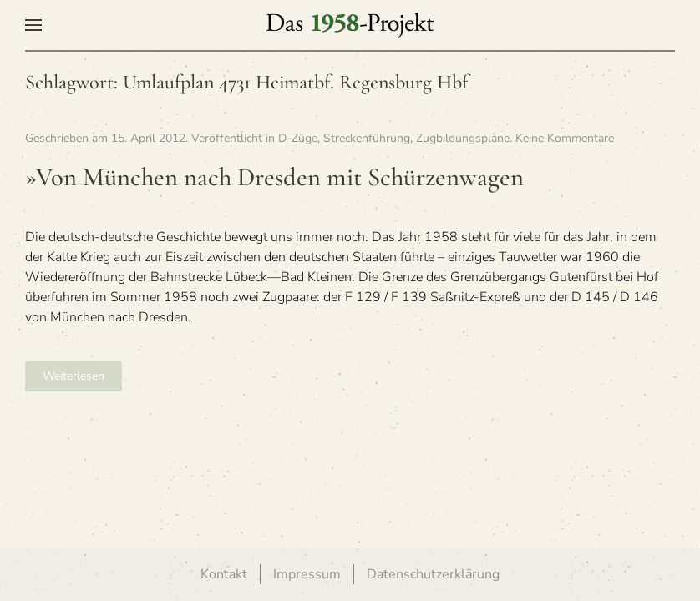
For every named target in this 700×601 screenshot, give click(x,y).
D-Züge (298, 138)
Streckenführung (367, 138)
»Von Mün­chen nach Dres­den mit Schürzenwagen (274, 177)
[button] (33, 25)
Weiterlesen (74, 376)
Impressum (307, 574)
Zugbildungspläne (463, 138)
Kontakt (224, 574)
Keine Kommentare (565, 138)
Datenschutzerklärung (433, 574)
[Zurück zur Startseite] (350, 25)
